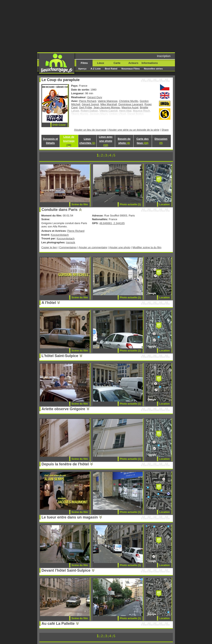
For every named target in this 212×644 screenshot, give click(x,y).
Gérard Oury (95, 97)
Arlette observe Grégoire (63, 409)
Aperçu (82, 69)
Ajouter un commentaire (93, 247)
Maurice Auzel (130, 107)
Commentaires (68, 247)
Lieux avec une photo (106, 141)
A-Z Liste (96, 69)
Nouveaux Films (131, 69)
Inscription (164, 56)
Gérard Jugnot (90, 104)
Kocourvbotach (60, 235)
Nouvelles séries (153, 69)
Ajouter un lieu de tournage (90, 130)
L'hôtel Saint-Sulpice (60, 356)
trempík (71, 242)
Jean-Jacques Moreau (107, 107)
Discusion (161, 141)
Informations (150, 63)
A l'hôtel (49, 303)
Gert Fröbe (86, 107)
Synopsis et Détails (50, 141)
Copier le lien (49, 247)
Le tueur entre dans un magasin (70, 517)
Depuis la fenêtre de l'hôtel (65, 464)
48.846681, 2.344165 (112, 223)
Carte (117, 63)
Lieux (101, 63)
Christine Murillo (129, 101)
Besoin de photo (124, 141)
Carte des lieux (143, 141)
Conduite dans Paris (60, 210)
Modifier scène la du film (147, 247)
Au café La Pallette (58, 624)
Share (165, 130)
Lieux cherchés (87, 141)
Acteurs (133, 63)
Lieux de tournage (69, 141)
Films (84, 63)
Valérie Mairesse (108, 101)
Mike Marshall (109, 104)
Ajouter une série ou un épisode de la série (134, 130)
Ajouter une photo (120, 247)
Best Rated (111, 69)
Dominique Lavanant (131, 104)
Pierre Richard (88, 101)
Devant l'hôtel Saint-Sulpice (66, 570)
